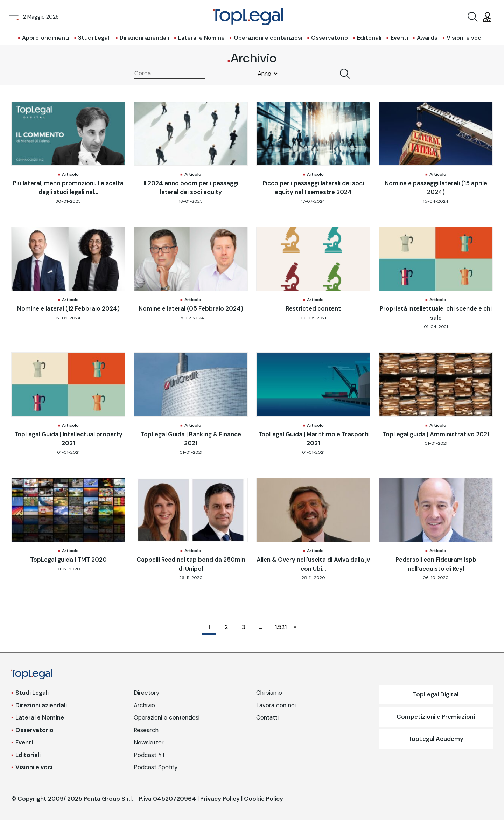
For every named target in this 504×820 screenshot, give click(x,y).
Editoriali (369, 38)
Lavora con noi (276, 705)
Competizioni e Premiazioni (436, 717)
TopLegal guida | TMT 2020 (68, 560)
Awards (427, 38)
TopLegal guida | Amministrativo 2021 (436, 434)
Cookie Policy (264, 799)
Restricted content (313, 308)
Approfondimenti (46, 38)
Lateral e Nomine (201, 38)
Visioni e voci (465, 38)
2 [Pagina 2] (226, 627)
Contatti (267, 717)
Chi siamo (269, 693)
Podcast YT (150, 755)
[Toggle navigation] (14, 17)
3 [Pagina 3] (244, 627)
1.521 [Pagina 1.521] (280, 627)
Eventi (399, 38)
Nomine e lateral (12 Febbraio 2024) (68, 308)
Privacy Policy (220, 799)
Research (146, 730)
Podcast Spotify (156, 767)
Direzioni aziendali (144, 38)
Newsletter (149, 742)
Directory (146, 693)
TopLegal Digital (436, 694)
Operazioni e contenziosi (268, 38)
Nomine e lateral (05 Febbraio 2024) (191, 308)
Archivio (144, 705)
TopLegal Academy (436, 739)
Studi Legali (94, 38)
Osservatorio (330, 38)
